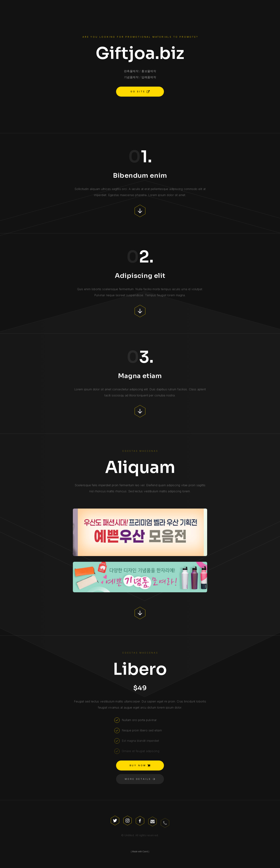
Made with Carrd (140, 852)
